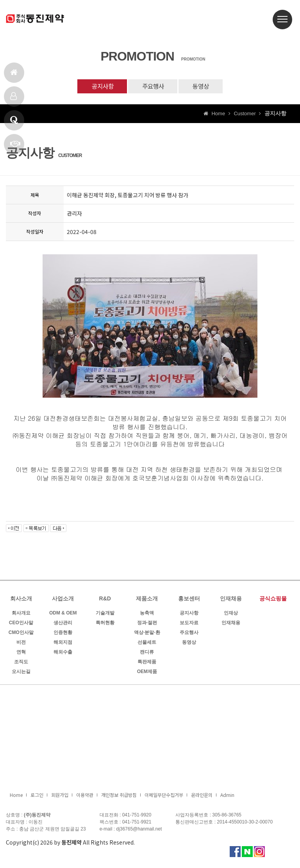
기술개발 (105, 614)
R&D (105, 600)
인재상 (231, 614)
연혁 (21, 653)
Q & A (14, 123)
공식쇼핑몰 (273, 600)
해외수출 (63, 653)
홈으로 (14, 76)
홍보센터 (189, 600)
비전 (21, 643)
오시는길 (21, 673)
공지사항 (97, 87)
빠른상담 (15, 147)
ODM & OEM (63, 614)
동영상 (206, 87)
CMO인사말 (21, 634)
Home (16, 796)
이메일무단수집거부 (164, 796)
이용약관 (85, 796)
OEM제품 (147, 673)
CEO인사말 (21, 624)
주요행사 (153, 87)
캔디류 (147, 653)
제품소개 (13, 99)
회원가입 (60, 796)
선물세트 (147, 643)
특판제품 (147, 663)
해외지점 (63, 643)
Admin (227, 796)
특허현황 (105, 624)
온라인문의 (202, 796)
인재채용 (231, 600)
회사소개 (21, 600)
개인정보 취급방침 (119, 796)
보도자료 (189, 624)
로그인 (37, 796)
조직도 (21, 663)
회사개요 (21, 614)
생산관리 (63, 624)
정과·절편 (147, 624)
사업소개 (63, 600)
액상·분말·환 (147, 634)
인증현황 (63, 634)
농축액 (147, 614)
